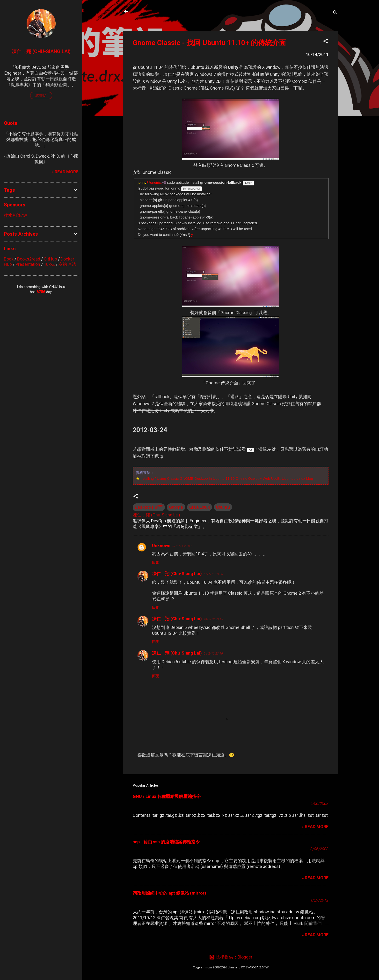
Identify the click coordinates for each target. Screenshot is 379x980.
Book (9, 259)
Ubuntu (223, 507)
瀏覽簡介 (41, 95)
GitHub (50, 259)
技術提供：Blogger (231, 957)
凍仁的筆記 (149, 12)
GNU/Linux (200, 507)
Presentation (28, 264)
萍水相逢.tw (15, 215)
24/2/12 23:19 (213, 653)
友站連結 (67, 264)
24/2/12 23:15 (213, 619)
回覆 (155, 562)
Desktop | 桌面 (149, 507)
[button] (326, 42)
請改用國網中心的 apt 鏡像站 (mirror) (169, 893)
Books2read (29, 259)
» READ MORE (315, 827)
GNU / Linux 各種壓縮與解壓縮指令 (167, 796)
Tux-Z (49, 264)
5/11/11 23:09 (182, 546)
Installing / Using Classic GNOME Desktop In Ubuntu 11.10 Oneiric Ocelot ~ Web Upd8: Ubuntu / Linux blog (226, 478)
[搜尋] (335, 13)
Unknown (161, 546)
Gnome (176, 507)
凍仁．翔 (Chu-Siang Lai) (177, 574)
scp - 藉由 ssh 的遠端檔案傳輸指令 (166, 842)
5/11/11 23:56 (213, 574)
